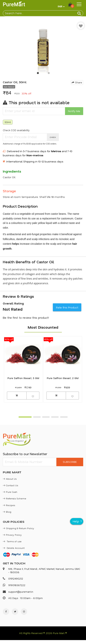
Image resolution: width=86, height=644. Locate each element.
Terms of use (12, 541)
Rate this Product (67, 307)
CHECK (53, 137)
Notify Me (74, 111)
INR (60, 6)
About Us (10, 479)
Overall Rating (13, 303)
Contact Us (10, 485)
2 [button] (49, 74)
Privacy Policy (12, 535)
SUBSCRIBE (70, 462)
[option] (43, 47)
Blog (7, 512)
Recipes (9, 505)
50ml (8, 122)
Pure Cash (10, 492)
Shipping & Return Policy (18, 528)
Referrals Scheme (15, 498)
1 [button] (38, 74)
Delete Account (14, 548)
